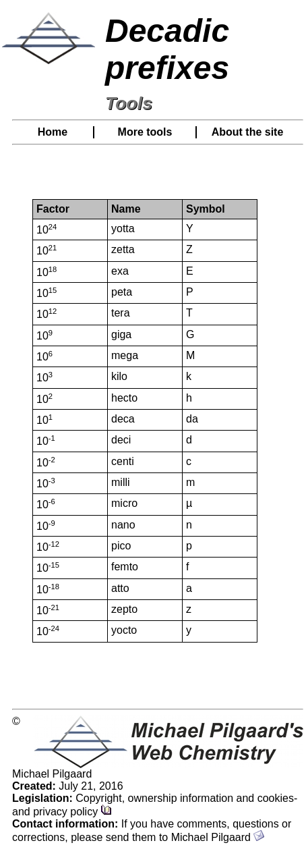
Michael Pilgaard (218, 837)
